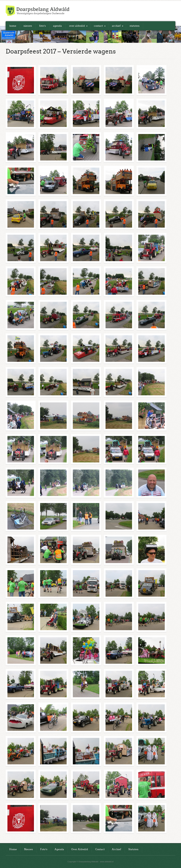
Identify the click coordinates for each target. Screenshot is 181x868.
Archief (116, 26)
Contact (98, 26)
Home (13, 26)
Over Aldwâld (77, 26)
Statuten (135, 26)
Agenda (57, 26)
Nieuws (28, 26)
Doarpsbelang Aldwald (37, 11)
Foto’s (43, 26)
